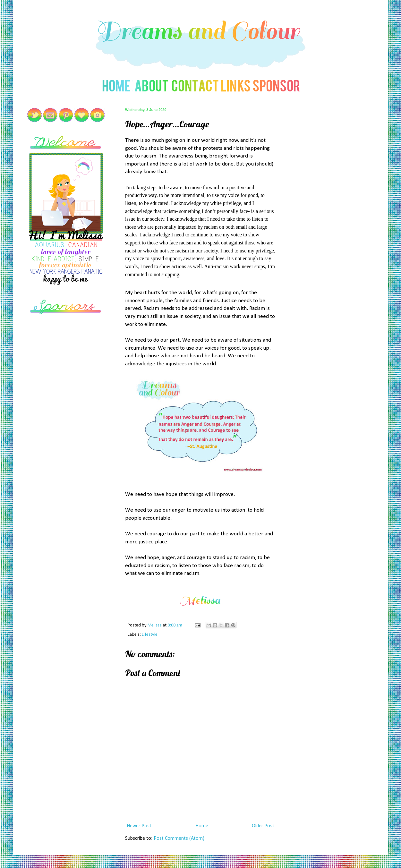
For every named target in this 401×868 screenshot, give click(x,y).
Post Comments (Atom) (179, 838)
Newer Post (139, 826)
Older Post (263, 826)
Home (202, 826)
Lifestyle (150, 635)
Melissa (155, 625)
